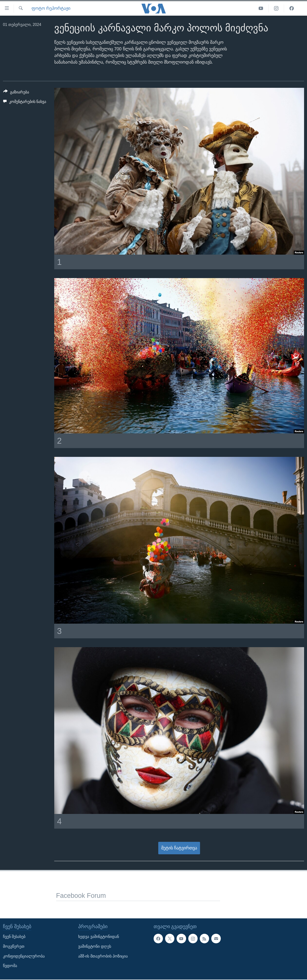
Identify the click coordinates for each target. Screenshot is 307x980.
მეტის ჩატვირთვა (179, 848)
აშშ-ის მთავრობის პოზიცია (103, 956)
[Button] (16, 93)
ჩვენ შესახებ (14, 937)
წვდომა (10, 966)
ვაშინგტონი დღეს (95, 946)
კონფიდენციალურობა (24, 956)
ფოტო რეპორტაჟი (51, 8)
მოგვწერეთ (14, 946)
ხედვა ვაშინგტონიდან (98, 937)
